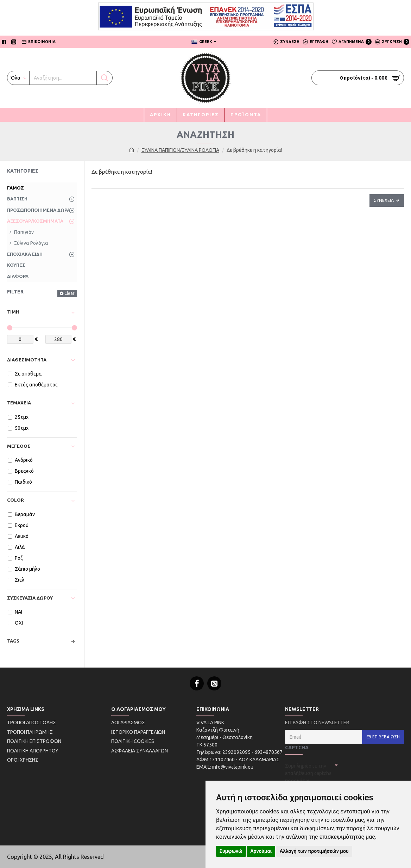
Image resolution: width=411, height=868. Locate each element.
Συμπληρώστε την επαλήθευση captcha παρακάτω (308, 773)
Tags (13, 641)
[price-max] (59, 339)
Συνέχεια (384, 200)
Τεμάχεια (19, 403)
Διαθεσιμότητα (27, 360)
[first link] (132, 150)
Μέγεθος (19, 446)
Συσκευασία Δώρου (30, 598)
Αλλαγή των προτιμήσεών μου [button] (314, 851)
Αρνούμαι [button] (261, 851)
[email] (344, 737)
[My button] (63, 78)
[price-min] (20, 339)
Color (15, 500)
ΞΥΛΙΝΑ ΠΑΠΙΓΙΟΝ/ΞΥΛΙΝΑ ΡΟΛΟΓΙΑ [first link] (180, 150)
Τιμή (13, 312)
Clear (69, 293)
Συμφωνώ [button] (231, 851)
